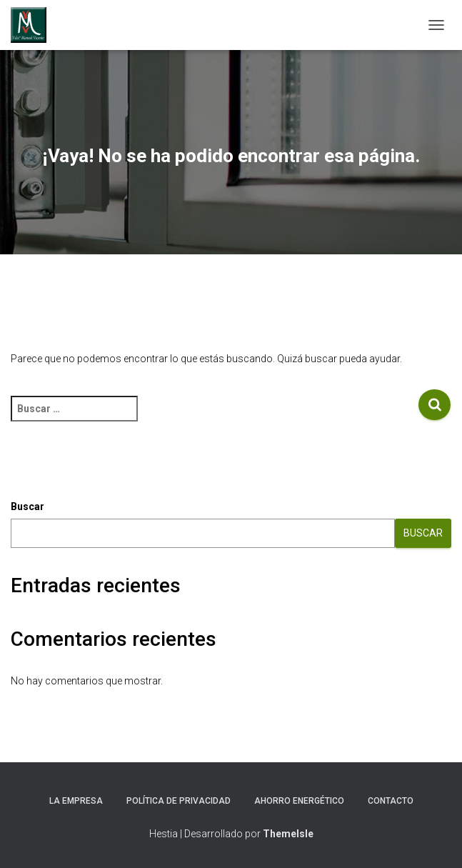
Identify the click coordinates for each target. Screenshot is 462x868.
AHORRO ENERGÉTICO (299, 801)
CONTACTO (391, 801)
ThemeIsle (288, 834)
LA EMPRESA (76, 801)
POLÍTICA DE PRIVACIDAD (179, 801)
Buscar (27, 507)
